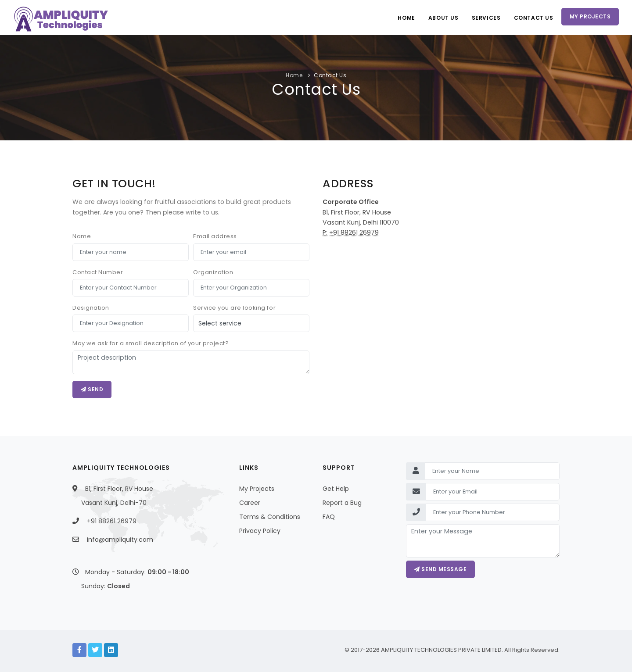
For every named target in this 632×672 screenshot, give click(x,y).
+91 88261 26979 (112, 521)
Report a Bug (342, 503)
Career (250, 503)
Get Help (336, 489)
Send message (440, 569)
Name (82, 236)
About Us (443, 18)
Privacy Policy (260, 531)
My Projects (590, 16)
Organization (213, 272)
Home (406, 18)
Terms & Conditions (270, 517)
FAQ (329, 517)
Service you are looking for (234, 308)
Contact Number (98, 272)
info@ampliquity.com (120, 540)
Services (486, 18)
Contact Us (534, 18)
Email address (215, 236)
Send (92, 389)
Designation (91, 308)
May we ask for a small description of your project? (151, 343)
